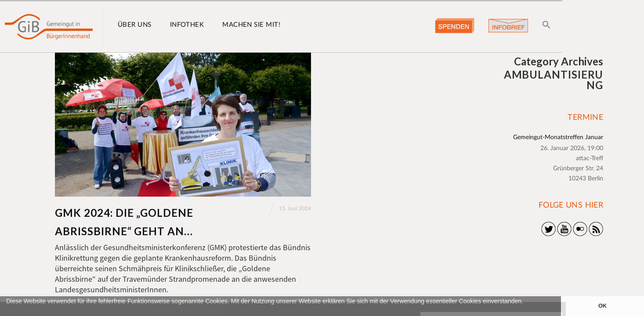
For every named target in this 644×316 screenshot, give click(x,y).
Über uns (135, 25)
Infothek (187, 25)
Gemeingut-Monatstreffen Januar (558, 137)
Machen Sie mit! (251, 25)
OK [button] (602, 306)
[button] (7, 312)
